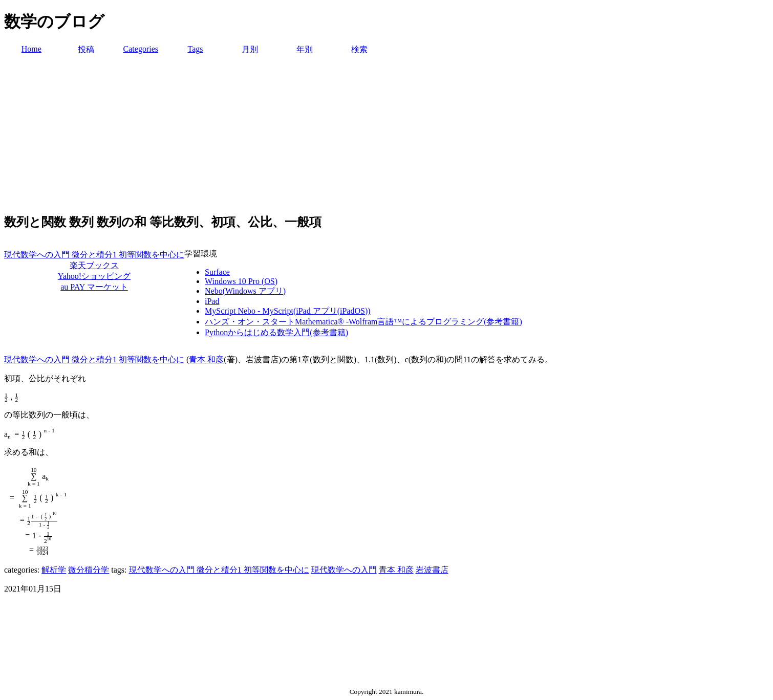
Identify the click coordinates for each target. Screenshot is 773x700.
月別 (250, 49)
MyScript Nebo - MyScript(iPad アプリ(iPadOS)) (288, 311)
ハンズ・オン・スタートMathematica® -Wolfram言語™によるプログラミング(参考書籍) (363, 322)
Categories (141, 49)
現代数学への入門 (344, 570)
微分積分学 (89, 570)
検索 (359, 49)
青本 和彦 (206, 359)
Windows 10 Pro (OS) (241, 281)
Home (31, 49)
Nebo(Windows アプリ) (245, 291)
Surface (217, 272)
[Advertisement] (386, 132)
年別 (305, 49)
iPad (212, 301)
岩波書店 (432, 570)
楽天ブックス (94, 265)
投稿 (86, 49)
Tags (196, 49)
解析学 (54, 570)
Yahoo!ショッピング (94, 276)
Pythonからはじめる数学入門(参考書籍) (276, 332)
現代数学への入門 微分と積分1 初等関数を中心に (94, 255)
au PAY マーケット (94, 287)
